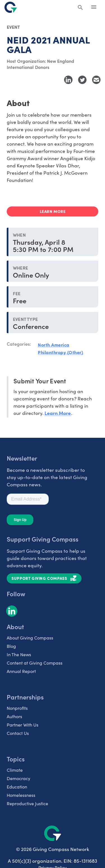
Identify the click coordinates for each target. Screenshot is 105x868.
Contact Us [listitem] (18, 733)
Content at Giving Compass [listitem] (35, 663)
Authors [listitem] (14, 716)
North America (54, 345)
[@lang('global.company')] (11, 7)
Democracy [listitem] (18, 778)
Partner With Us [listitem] (23, 725)
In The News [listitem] (19, 654)
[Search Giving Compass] (80, 8)
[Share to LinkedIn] (68, 80)
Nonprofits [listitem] (17, 708)
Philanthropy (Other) (60, 352)
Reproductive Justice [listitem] (27, 803)
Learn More (58, 413)
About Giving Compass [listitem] (30, 638)
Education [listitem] (17, 787)
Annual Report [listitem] (21, 671)
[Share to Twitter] (82, 80)
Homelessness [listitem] (21, 795)
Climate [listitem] (15, 770)
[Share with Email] (96, 80)
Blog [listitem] (11, 646)
